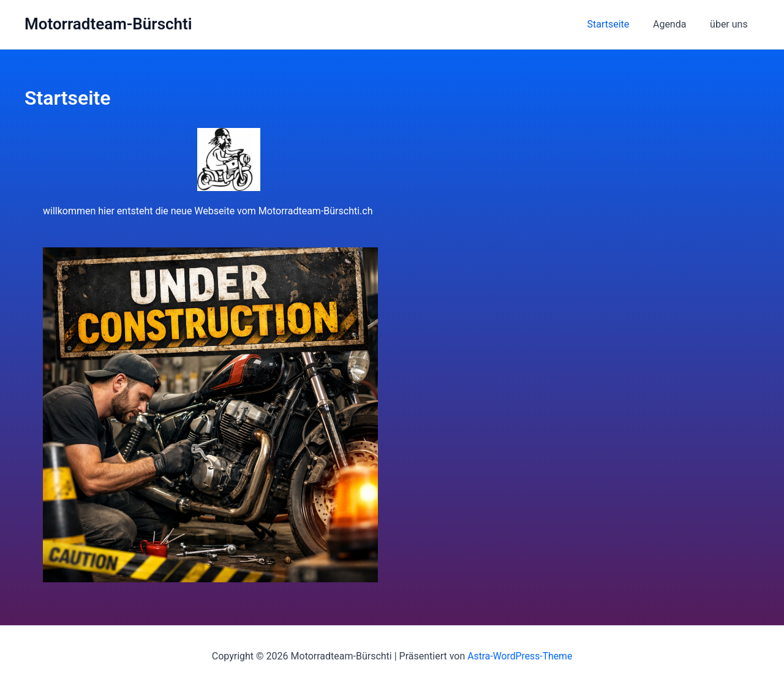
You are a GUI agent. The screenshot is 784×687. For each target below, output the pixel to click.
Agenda (676, 24)
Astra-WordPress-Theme (520, 656)
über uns (731, 24)
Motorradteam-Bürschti (108, 24)
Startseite (618, 24)
